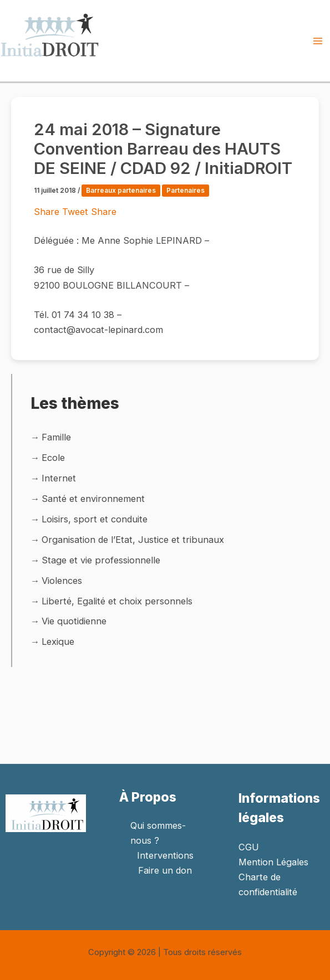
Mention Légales (273, 862)
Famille (56, 437)
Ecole (53, 458)
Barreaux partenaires (121, 191)
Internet (59, 478)
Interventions (165, 855)
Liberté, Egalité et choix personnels (117, 601)
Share (48, 212)
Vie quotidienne (74, 621)
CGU (249, 847)
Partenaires (186, 191)
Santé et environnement (93, 499)
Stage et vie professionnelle (101, 560)
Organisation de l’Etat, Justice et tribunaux (133, 540)
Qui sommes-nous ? (158, 833)
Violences (62, 581)
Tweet (77, 212)
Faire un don (165, 870)
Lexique (58, 642)
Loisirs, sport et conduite (95, 519)
